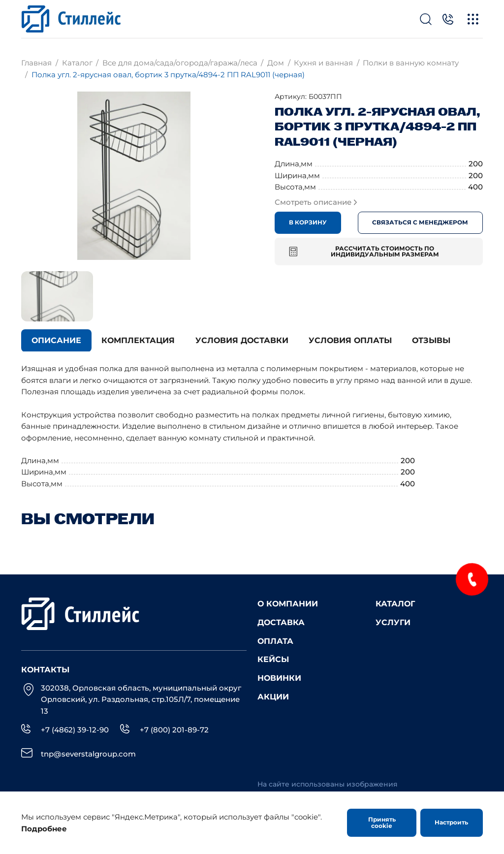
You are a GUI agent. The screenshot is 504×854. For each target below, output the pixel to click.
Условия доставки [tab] (242, 340)
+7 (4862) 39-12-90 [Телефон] (75, 730)
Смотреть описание (316, 202)
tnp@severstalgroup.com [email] (88, 754)
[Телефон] (448, 19)
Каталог (395, 603)
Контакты (45, 669)
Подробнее (44, 829)
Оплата (275, 641)
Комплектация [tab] (138, 340)
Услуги (393, 622)
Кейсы (273, 659)
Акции (273, 696)
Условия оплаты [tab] (350, 340)
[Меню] (473, 19)
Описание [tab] (56, 340)
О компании (288, 603)
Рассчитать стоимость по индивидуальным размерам (364, 251)
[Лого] (71, 19)
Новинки (279, 678)
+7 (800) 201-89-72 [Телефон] (174, 730)
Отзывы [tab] (431, 340)
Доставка (281, 622)
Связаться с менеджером (420, 222)
